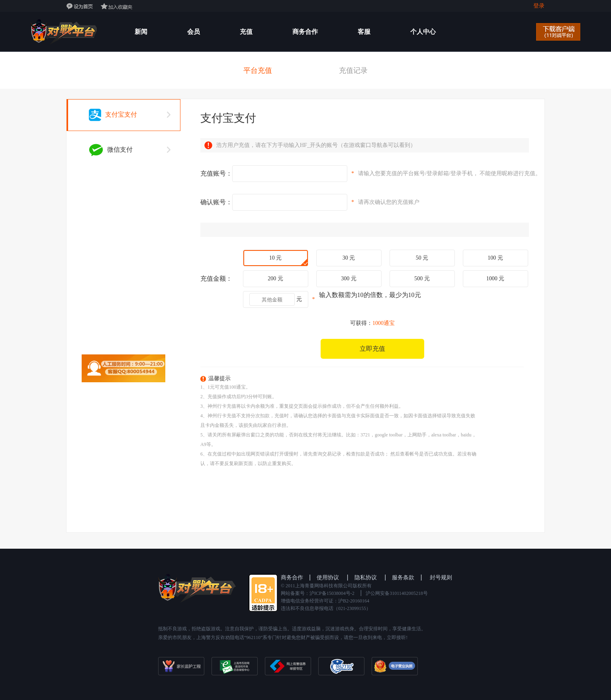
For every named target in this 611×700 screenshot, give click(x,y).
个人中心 (423, 32)
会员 (194, 32)
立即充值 (372, 349)
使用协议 (328, 578)
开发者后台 (151, 71)
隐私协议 (366, 578)
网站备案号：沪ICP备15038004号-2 (318, 593)
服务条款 (403, 578)
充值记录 (353, 70)
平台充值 (258, 70)
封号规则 (441, 578)
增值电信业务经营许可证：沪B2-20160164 (325, 601)
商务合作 (305, 32)
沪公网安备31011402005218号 (397, 593)
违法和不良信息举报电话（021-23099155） (326, 608)
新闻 (141, 32)
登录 (539, 6)
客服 (364, 32)
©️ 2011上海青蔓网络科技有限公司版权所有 (326, 586)
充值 (246, 32)
